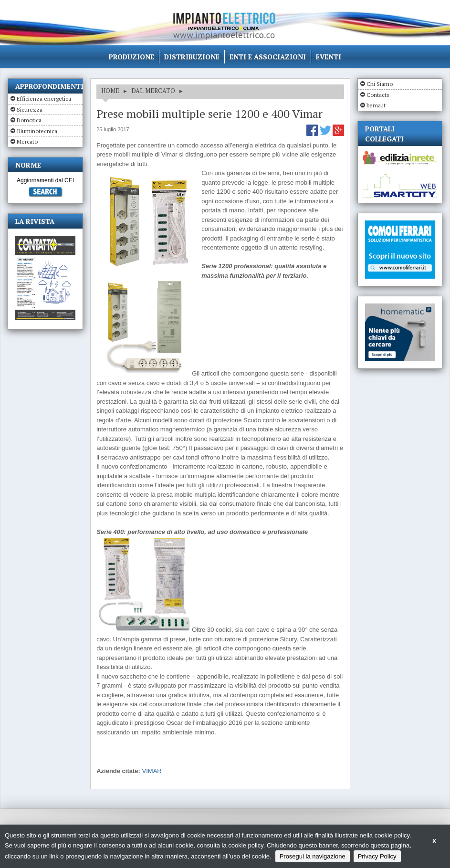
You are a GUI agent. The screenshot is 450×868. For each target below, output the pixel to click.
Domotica (29, 120)
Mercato (27, 141)
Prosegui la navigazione (313, 856)
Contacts (378, 95)
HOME (110, 91)
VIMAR (152, 771)
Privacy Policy (377, 856)
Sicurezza (30, 110)
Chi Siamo (380, 84)
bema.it (376, 105)
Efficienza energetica (44, 99)
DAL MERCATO (153, 91)
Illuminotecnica (37, 131)
